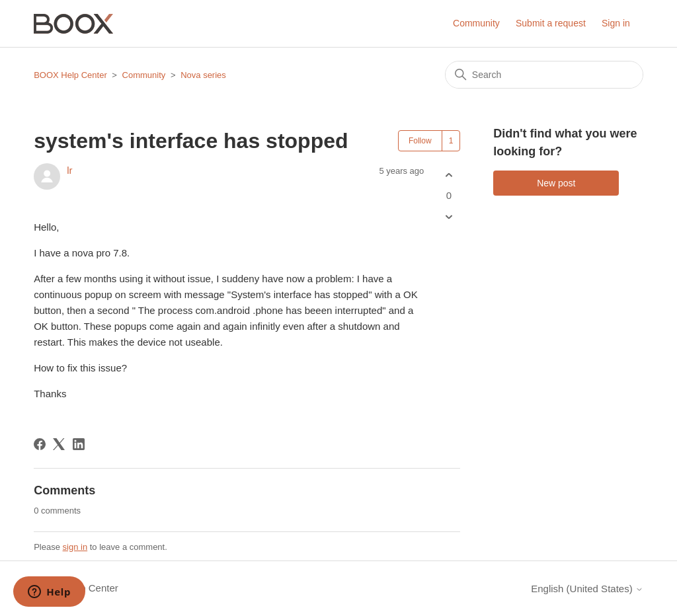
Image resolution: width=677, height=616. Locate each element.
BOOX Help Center (70, 75)
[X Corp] (59, 444)
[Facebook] (40, 444)
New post (556, 183)
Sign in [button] (616, 23)
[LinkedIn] (79, 444)
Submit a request (551, 23)
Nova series (203, 75)
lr (69, 170)
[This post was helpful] (449, 175)
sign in (75, 547)
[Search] (544, 75)
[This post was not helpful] (449, 217)
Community (476, 23)
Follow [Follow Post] (420, 141)
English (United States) (587, 589)
